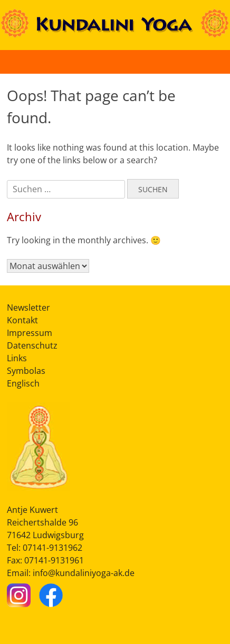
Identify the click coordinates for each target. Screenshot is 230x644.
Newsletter (28, 308)
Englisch (23, 383)
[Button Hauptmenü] (210, 62)
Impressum (30, 333)
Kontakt (22, 320)
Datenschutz (32, 345)
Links (17, 358)
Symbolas (26, 371)
